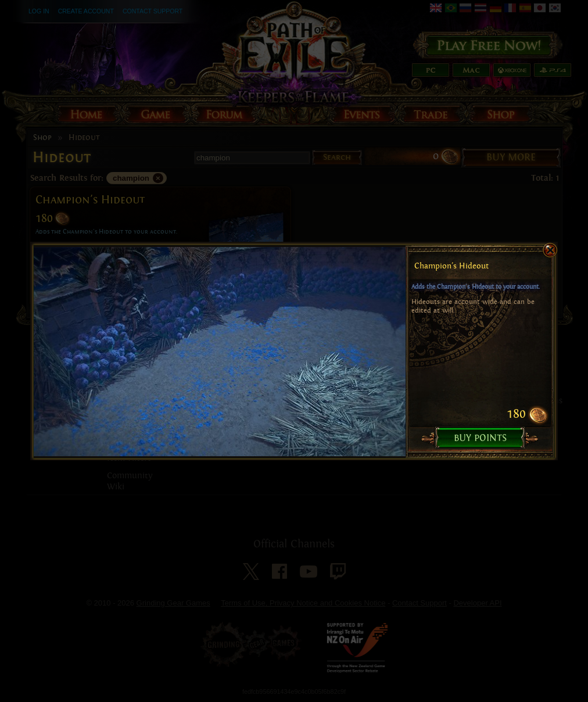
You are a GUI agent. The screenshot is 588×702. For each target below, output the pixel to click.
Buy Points (481, 423)
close (539, 236)
